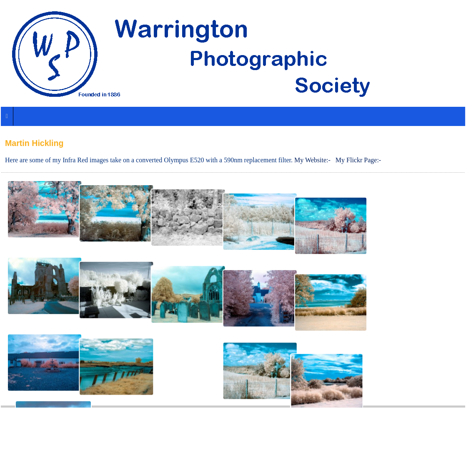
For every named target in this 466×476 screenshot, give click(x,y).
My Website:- (312, 160)
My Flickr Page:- (358, 160)
